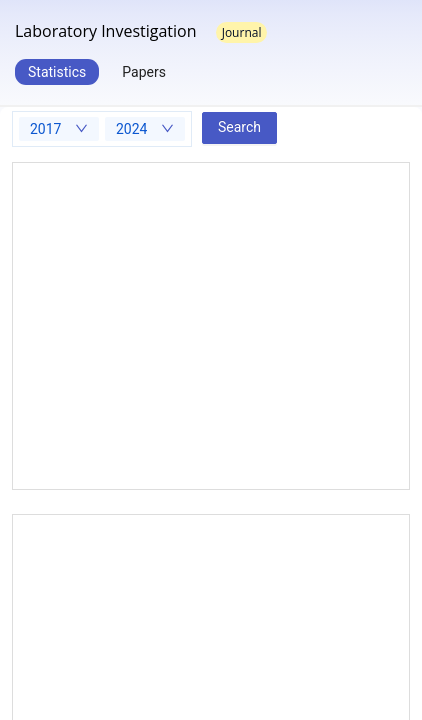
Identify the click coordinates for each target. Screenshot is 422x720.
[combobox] (59, 129)
